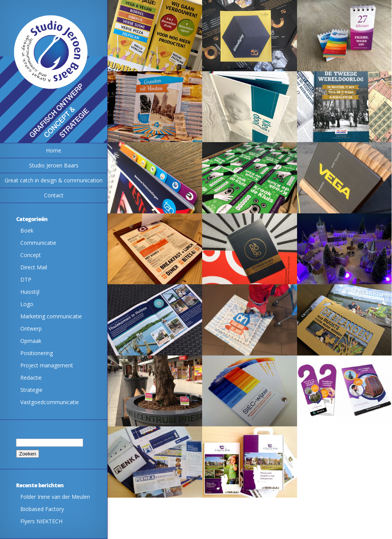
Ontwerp (31, 328)
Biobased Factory (42, 509)
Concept (31, 255)
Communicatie (38, 243)
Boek (27, 230)
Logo (27, 304)
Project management (47, 365)
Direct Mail (34, 267)
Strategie (31, 390)
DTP (26, 279)
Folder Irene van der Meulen (55, 497)
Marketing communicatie (51, 316)
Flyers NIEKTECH (41, 521)
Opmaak (31, 341)
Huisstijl (30, 292)
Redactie (31, 378)
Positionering (37, 353)
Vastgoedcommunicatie (50, 402)
